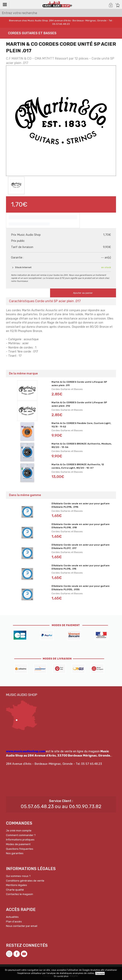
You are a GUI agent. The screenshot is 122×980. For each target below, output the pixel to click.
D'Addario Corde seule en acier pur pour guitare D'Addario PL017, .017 (81, 546)
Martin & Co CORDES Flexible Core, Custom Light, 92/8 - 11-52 (81, 425)
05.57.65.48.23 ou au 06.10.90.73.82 (61, 806)
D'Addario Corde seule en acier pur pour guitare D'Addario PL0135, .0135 (81, 588)
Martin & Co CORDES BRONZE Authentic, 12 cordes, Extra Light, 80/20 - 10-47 (78, 466)
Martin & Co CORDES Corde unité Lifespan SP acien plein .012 (79, 404)
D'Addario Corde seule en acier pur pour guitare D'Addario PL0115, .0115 (81, 505)
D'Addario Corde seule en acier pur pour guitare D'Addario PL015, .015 (81, 567)
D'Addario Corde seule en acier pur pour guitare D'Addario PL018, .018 (81, 526)
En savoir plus (61, 976)
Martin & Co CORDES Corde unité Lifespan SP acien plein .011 (79, 384)
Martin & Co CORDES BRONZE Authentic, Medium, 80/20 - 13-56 (82, 445)
